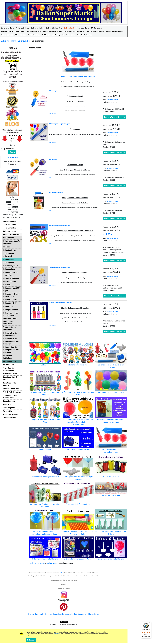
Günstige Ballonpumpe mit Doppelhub (61, 303)
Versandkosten (113, 100)
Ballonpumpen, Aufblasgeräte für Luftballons (78, 77)
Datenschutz (57, 634)
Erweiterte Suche (51, 614)
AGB (61, 573)
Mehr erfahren (52, 113)
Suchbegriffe (40, 614)
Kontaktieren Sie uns (92, 614)
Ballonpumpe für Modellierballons (59, 225)
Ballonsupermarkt (9, 41)
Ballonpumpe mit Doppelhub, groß (59, 124)
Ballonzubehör (24, 41)
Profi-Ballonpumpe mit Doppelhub (59, 267)
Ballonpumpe (53, 91)
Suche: (12, 145)
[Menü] (150, 623)
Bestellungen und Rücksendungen (71, 614)
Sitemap (31, 614)
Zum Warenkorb (12, 157)
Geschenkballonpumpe (56, 192)
